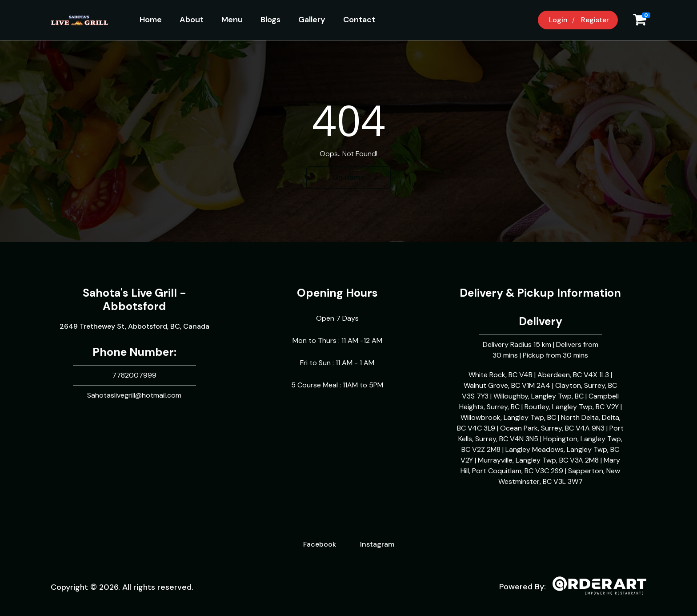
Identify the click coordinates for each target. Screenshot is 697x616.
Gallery (312, 20)
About (192, 20)
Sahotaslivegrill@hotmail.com (134, 395)
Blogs (270, 20)
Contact (359, 20)
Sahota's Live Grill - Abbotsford (134, 300)
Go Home (348, 177)
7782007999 (134, 375)
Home (151, 20)
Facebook (320, 544)
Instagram (377, 544)
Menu (232, 20)
